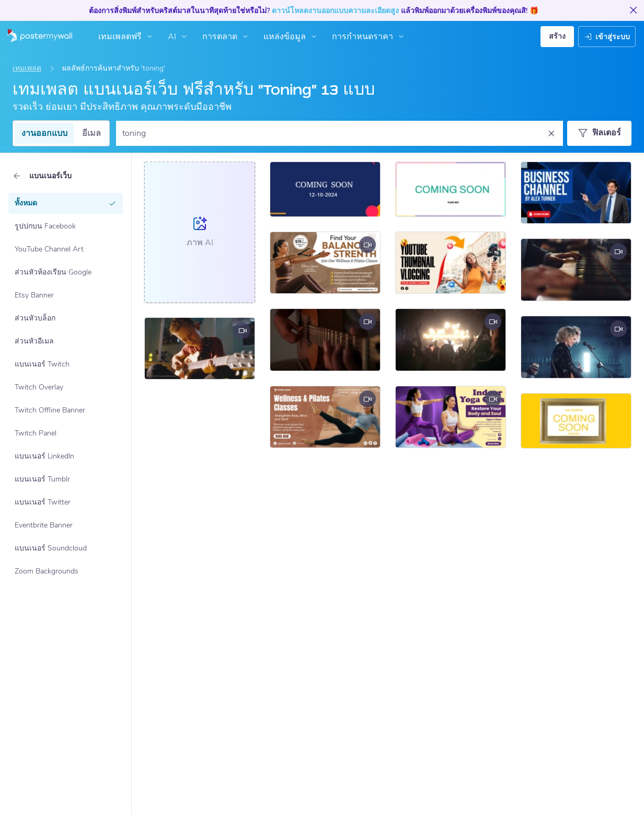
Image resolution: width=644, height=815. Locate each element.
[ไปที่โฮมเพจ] (36, 37)
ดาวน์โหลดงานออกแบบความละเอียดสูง (335, 11)
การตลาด (226, 37)
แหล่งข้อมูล (291, 37)
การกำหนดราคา (369, 37)
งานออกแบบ (44, 133)
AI (179, 37)
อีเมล (91, 133)
